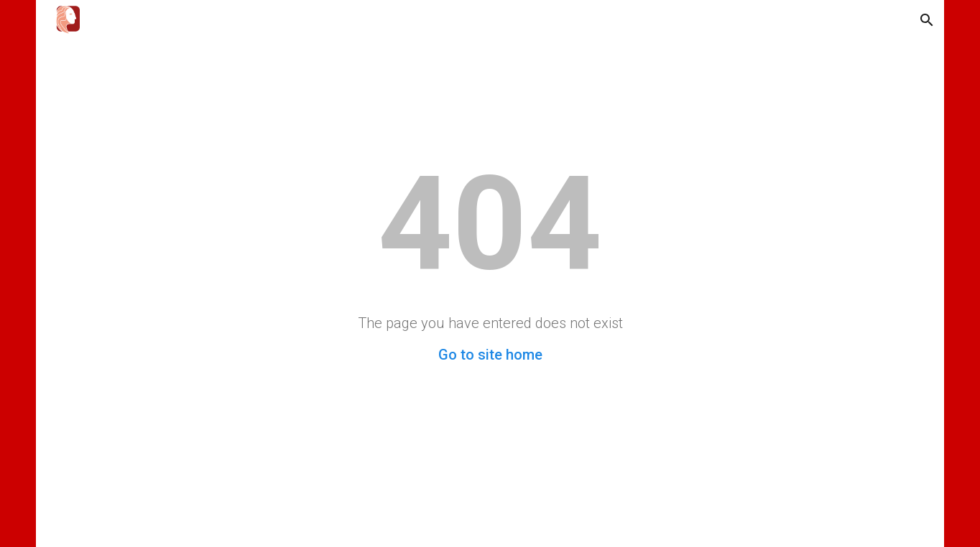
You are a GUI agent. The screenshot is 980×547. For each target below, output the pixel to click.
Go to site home (490, 355)
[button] (927, 20)
